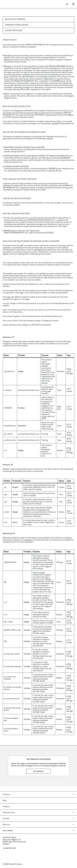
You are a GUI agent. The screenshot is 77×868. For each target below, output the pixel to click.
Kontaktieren (39, 771)
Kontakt (6, 818)
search (67, 4)
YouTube (21, 408)
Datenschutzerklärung (17, 25)
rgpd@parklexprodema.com (63, 123)
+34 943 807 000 (9, 848)
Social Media (8, 830)
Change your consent (50, 321)
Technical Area (9, 812)
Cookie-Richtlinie (14, 30)
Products (6, 794)
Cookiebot (47, 325)
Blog (5, 800)
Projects (6, 806)
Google (21, 371)
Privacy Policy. (17, 312)
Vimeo (15, 522)
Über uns (6, 824)
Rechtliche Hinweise (15, 19)
